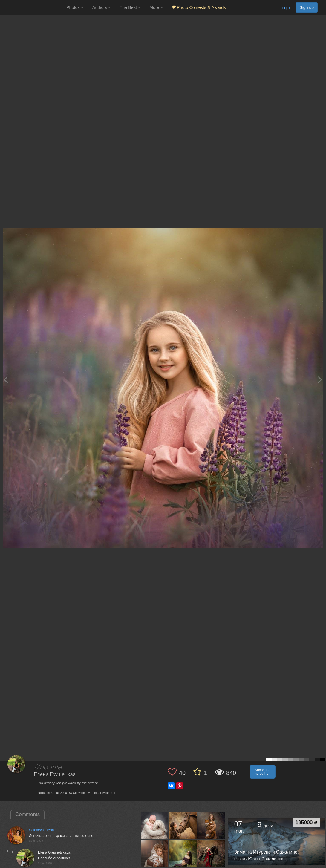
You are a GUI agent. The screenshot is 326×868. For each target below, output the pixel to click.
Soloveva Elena (41, 830)
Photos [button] (75, 7)
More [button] (156, 7)
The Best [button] (130, 7)
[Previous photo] (6, 380)
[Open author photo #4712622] (211, 825)
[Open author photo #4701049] (155, 853)
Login (285, 8)
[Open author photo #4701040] (183, 853)
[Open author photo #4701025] (211, 853)
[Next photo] (320, 380)
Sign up (307, 7)
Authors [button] (102, 7)
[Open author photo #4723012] (155, 825)
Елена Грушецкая (55, 775)
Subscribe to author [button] (263, 772)
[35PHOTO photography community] (32, 8)
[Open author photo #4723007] (183, 825)
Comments (27, 814)
